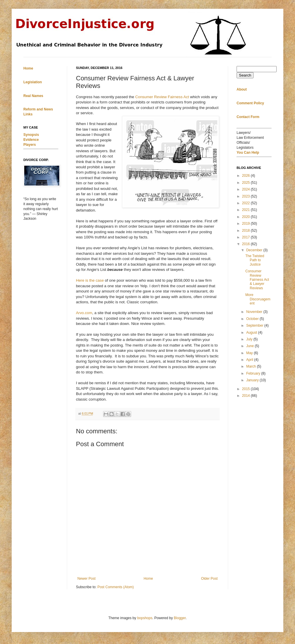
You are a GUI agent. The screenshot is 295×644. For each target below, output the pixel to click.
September (255, 326)
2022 (247, 203)
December (255, 250)
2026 (247, 176)
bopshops (145, 618)
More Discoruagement (258, 299)
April (250, 360)
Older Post (209, 579)
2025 (247, 183)
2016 (247, 244)
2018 (247, 231)
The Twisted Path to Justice (255, 260)
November (255, 312)
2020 (247, 217)
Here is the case (90, 280)
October (253, 319)
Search (245, 75)
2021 (247, 210)
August (252, 333)
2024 (247, 189)
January (253, 380)
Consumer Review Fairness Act (162, 97)
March (252, 366)
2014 (247, 396)
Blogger (180, 618)
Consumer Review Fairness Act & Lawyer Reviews (257, 280)
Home (148, 579)
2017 (247, 237)
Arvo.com (84, 313)
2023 (247, 196)
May (250, 353)
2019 (247, 224)
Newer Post (86, 579)
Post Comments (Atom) (116, 587)
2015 (247, 389)
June (250, 346)
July (250, 339)
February (254, 373)
